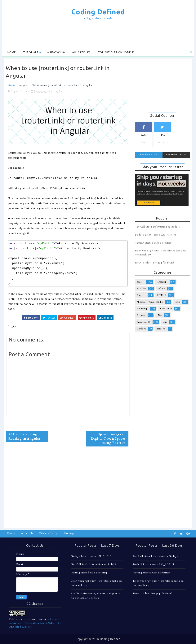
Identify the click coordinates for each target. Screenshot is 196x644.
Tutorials (31, 52)
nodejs (140, 282)
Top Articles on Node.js (116, 52)
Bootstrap (142, 309)
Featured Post (176, 155)
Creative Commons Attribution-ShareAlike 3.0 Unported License (35, 623)
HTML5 (162, 295)
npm (165, 322)
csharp (162, 289)
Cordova (141, 329)
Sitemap (69, 533)
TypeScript (166, 309)
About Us (27, 533)
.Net (160, 315)
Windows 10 (56, 52)
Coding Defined (98, 12)
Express (141, 315)
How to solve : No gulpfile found (155, 263)
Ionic (177, 302)
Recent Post (149, 155)
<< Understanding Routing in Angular (24, 436)
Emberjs (161, 329)
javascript (162, 282)
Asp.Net (142, 289)
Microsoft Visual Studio (150, 302)
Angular (24, 85)
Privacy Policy (48, 533)
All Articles (81, 52)
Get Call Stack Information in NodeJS (158, 227)
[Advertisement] (98, 35)
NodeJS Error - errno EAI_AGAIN (155, 235)
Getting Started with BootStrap (153, 243)
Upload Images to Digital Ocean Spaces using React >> (108, 439)
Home (12, 52)
